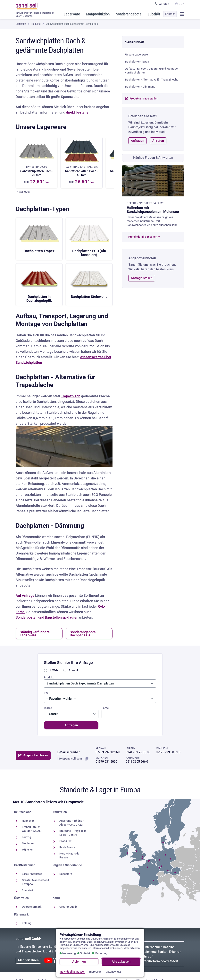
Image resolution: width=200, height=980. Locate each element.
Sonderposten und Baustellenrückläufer (47, 617)
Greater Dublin (68, 907)
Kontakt (170, 14)
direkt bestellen (78, 112)
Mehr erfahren (28, 960)
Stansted (27, 890)
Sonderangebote (129, 14)
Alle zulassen (121, 962)
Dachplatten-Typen (137, 62)
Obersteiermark (32, 907)
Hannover (28, 821)
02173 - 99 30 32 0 (168, 752)
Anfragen (137, 141)
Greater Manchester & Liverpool (36, 882)
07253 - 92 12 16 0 (108, 752)
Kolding (27, 923)
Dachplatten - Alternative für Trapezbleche (152, 80)
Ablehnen (79, 962)
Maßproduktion (98, 14)
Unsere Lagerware (137, 55)
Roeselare (66, 874)
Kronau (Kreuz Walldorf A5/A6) (32, 829)
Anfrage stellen (142, 278)
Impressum (95, 972)
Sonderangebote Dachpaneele (83, 634)
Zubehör (154, 14)
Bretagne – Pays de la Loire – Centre (73, 833)
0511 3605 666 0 (137, 762)
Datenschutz (113, 972)
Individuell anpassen (72, 972)
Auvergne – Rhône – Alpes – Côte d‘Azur (72, 823)
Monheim (28, 843)
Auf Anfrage (25, 595)
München (28, 850)
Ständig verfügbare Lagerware (35, 634)
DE (179, 4)
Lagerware (72, 14)
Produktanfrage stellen (142, 99)
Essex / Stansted (32, 874)
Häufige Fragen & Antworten (153, 158)
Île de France (67, 847)
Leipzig (26, 837)
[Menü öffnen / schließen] (182, 14)
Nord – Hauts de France (69, 855)
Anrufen (162, 4)
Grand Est (65, 841)
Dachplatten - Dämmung (140, 87)
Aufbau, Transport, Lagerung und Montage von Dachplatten (151, 71)
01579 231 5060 (106, 762)
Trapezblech (71, 396)
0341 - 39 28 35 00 (138, 752)
